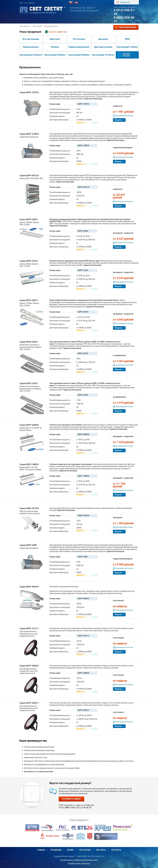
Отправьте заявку (71, 799)
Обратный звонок (126, 27)
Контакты (99, 27)
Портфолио (69, 27)
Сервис (55, 27)
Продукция (40, 27)
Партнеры (84, 27)
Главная (26, 27)
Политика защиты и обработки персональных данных (79, 860)
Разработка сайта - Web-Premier (79, 863)
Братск (32, 3)
